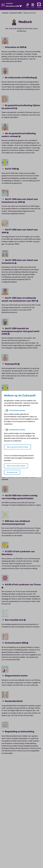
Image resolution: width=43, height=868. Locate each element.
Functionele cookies (17, 410)
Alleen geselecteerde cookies (18, 447)
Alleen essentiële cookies (16, 466)
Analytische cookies (17, 430)
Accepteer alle (12, 472)
